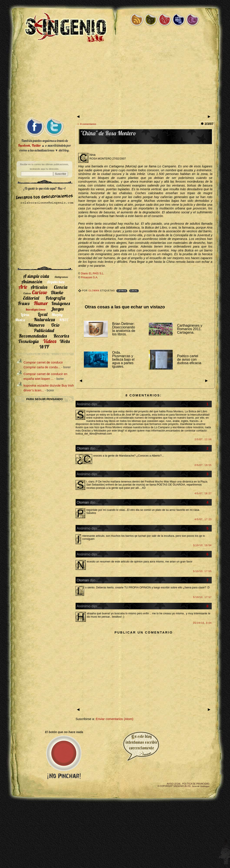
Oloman (94, 291)
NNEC (64, 320)
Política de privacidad (196, 784)
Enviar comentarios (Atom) (114, 719)
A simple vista (36, 276)
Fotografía (55, 298)
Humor (41, 303)
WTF (44, 347)
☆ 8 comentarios (87, 124)
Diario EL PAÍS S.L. (93, 273)
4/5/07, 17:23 (203, 519)
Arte (23, 287)
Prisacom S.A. (90, 277)
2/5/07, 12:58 (203, 439)
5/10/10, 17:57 (202, 597)
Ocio (55, 325)
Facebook (24, 145)
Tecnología (28, 341)
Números (36, 325)
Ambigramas (61, 277)
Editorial (31, 298)
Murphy (57, 315)
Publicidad (44, 330)
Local (134, 291)
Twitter (36, 145)
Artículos (39, 287)
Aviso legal (174, 784)
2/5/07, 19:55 (203, 465)
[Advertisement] (115, 81)
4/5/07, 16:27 (203, 493)
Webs (65, 341)
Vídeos (50, 341)
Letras (122, 291)
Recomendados (33, 336)
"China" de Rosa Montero (108, 133)
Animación (32, 281)
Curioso (40, 292)
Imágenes (61, 303)
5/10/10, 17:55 (202, 571)
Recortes (61, 336)
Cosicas (27, 293)
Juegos (57, 309)
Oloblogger (205, 786)
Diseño (57, 292)
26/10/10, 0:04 (202, 623)
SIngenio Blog (182, 786)
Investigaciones (35, 309)
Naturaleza (44, 319)
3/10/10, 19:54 (202, 545)
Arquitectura (56, 282)
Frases (24, 303)
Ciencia (61, 287)
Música (20, 320)
